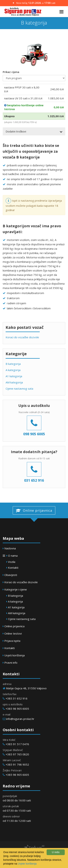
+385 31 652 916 (17, 698)
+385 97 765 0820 (17, 754)
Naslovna (10, 548)
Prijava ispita (12, 641)
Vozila (12, 562)
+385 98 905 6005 (17, 709)
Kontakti (13, 568)
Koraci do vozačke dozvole (22, 337)
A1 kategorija (14, 376)
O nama (13, 556)
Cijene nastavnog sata (19, 389)
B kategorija (13, 364)
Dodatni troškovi (16, 131)
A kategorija (13, 370)
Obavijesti (11, 575)
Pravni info (11, 663)
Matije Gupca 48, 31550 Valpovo (26, 688)
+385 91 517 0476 (17, 744)
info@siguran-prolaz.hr (20, 719)
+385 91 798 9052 (17, 764)
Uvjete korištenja (27, 864)
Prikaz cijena (11, 72)
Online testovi (13, 633)
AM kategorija (14, 382)
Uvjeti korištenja (15, 655)
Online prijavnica (34, 510)
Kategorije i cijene (16, 589)
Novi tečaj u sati (34, 3)
